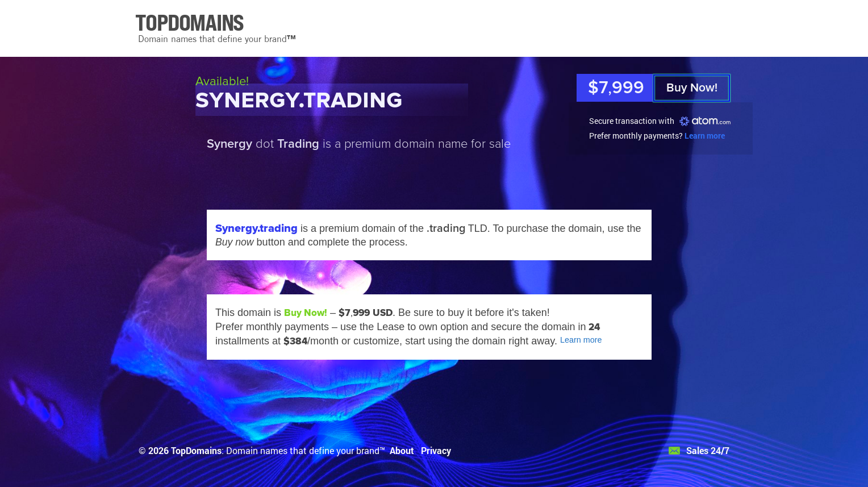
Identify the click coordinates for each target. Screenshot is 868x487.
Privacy (436, 450)
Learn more (705, 136)
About (402, 450)
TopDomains (196, 450)
